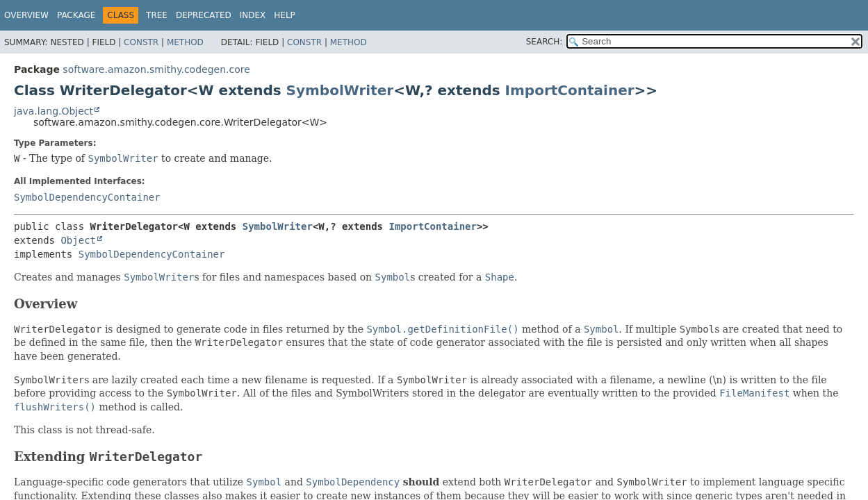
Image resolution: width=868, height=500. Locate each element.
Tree (157, 15)
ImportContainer (570, 90)
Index (253, 15)
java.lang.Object (54, 111)
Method (185, 42)
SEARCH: (544, 42)
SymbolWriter (340, 90)
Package (76, 15)
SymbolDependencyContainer (87, 197)
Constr (141, 42)
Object (78, 240)
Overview (26, 15)
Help (285, 15)
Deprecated (204, 15)
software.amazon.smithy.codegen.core (156, 69)
